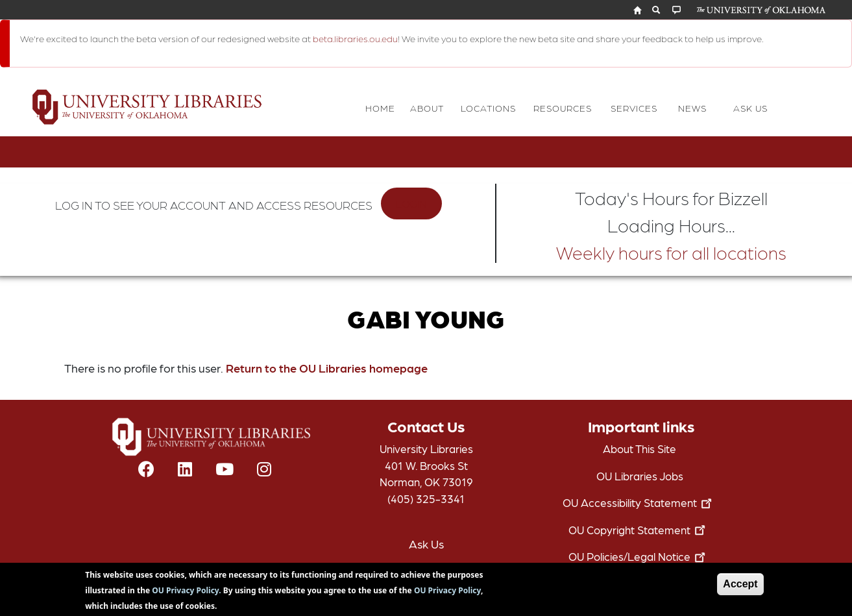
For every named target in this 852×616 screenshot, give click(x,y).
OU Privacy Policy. (186, 594)
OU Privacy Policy (447, 594)
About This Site (639, 449)
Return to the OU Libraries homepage (327, 368)
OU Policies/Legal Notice (639, 556)
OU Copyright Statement (639, 530)
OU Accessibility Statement (640, 502)
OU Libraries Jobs (640, 476)
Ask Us (426, 544)
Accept (740, 588)
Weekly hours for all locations (671, 252)
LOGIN (411, 203)
